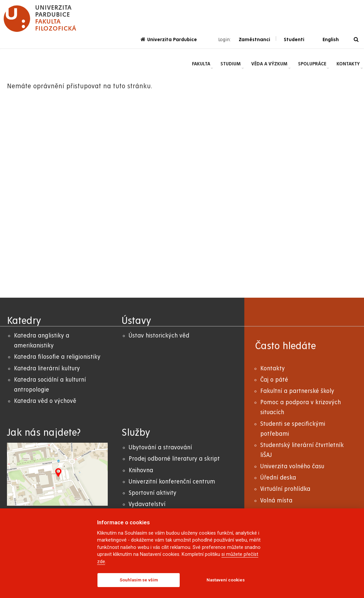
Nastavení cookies (226, 580)
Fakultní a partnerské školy (297, 391)
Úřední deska (278, 478)
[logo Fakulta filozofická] (40, 19)
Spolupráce (312, 64)
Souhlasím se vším (139, 580)
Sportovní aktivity (152, 493)
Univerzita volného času (292, 466)
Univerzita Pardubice (169, 39)
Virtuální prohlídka (285, 489)
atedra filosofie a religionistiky (59, 357)
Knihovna (141, 470)
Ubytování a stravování (160, 448)
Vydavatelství (147, 504)
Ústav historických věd (159, 336)
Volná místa (276, 501)
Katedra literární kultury (47, 369)
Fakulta (201, 64)
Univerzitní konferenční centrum (172, 482)
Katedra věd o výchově (45, 401)
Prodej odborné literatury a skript (174, 459)
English (331, 39)
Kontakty (348, 64)
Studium (231, 64)
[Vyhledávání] (356, 40)
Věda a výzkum (269, 64)
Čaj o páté (274, 380)
